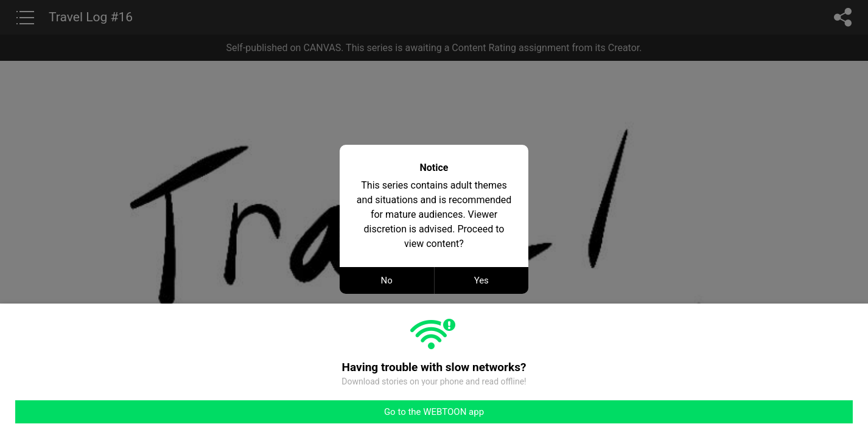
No (387, 280)
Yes (481, 280)
